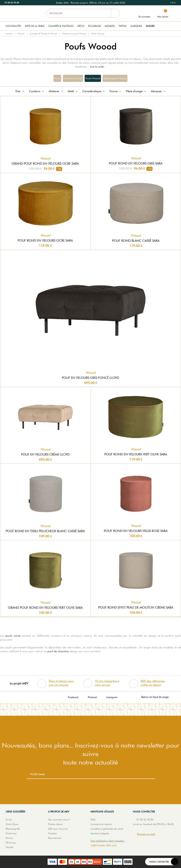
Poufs (57, 78)
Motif (73, 91)
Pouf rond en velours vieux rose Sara (136, 531)
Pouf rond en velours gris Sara (136, 163)
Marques (136, 26)
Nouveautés (13, 26)
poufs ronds (13, 636)
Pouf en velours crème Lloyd (45, 454)
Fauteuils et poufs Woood (74, 34)
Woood (21, 34)
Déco (81, 26)
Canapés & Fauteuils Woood (43, 34)
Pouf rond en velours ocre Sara (45, 240)
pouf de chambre (58, 651)
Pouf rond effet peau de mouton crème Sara (136, 607)
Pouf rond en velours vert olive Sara (136, 454)
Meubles (110, 26)
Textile (123, 26)
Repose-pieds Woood (115, 78)
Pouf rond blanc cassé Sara (136, 241)
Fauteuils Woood (73, 78)
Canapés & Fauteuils (61, 26)
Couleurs (37, 91)
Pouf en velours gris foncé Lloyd (90, 378)
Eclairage (94, 26)
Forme (116, 91)
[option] (90, 3)
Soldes (150, 26)
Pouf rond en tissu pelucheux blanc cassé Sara (45, 531)
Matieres (56, 91)
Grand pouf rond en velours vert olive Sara (45, 608)
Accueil (9, 34)
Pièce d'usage (136, 91)
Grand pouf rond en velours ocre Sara (45, 164)
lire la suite (97, 67)
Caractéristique (94, 91)
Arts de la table (35, 26)
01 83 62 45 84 (12, 3)
